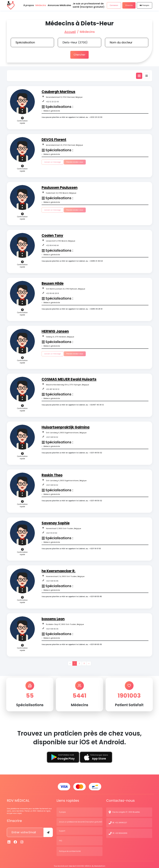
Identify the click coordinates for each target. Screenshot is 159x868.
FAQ (60, 838)
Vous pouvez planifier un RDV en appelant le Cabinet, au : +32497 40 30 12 (73, 403)
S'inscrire (129, 8)
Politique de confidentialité (70, 848)
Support (62, 828)
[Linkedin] (9, 839)
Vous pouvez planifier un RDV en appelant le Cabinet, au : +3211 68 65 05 (72, 643)
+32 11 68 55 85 (52, 580)
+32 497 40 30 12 (53, 388)
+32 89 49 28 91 (52, 292)
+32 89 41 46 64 (52, 244)
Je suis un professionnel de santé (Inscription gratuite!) (81, 819)
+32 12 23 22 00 (52, 100)
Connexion (114, 8)
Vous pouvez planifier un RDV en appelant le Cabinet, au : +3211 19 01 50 (71, 547)
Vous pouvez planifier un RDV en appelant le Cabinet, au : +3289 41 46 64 (72, 260)
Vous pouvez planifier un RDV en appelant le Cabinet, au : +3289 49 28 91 (72, 308)
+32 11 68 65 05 (52, 628)
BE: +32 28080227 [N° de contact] (120, 820)
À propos (62, 809)
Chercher (80, 54)
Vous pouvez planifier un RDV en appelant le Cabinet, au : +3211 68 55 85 (72, 595)
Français (144, 8)
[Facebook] (16, 839)
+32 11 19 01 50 (52, 532)
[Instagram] (22, 839)
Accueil (70, 32)
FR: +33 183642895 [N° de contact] (120, 830)
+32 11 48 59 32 (52, 436)
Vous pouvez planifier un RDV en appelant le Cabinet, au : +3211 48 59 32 (72, 451)
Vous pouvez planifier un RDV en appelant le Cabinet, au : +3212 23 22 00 (72, 116)
